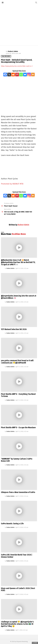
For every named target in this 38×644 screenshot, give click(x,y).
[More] (33, 75)
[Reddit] (13, 75)
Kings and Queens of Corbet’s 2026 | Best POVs (18, 589)
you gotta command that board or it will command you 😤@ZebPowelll (17, 362)
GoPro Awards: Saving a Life (12, 524)
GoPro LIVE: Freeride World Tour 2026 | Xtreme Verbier (17, 556)
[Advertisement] (19, 25)
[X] (9, 75)
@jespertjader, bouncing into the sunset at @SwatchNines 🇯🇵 (19, 297)
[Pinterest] (17, 75)
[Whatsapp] (21, 75)
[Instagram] (29, 75)
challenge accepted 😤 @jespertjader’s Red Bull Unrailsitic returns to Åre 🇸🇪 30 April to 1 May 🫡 (17, 624)
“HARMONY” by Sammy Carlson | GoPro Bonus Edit (17, 460)
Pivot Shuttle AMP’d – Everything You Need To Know (18, 395)
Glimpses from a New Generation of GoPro (18, 492)
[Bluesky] (25, 75)
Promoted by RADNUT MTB (12, 184)
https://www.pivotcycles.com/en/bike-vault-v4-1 (17, 66)
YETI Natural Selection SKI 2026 (14, 329)
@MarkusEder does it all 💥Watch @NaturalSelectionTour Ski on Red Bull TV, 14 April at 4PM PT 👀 (18, 262)
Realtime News (19, 234)
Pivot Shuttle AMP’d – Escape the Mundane (18, 428)
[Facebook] (5, 75)
